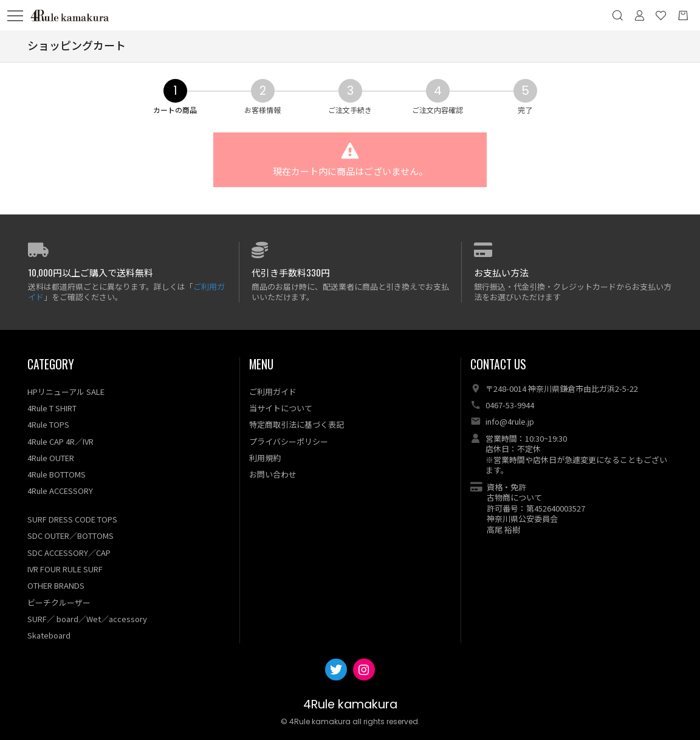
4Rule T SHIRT (52, 408)
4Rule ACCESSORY (60, 491)
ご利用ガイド (273, 392)
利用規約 (265, 458)
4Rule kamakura (350, 704)
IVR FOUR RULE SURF (65, 569)
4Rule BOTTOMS (57, 474)
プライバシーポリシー (289, 441)
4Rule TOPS (48, 425)
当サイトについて (281, 408)
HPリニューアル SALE (66, 392)
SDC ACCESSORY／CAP (69, 553)
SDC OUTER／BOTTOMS (70, 536)
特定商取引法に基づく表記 (297, 425)
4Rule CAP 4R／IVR (60, 441)
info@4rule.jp (510, 422)
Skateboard (49, 635)
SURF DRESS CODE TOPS (72, 519)
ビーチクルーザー (59, 602)
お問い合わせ (273, 474)
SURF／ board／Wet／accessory (87, 619)
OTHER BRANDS (56, 586)
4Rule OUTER (51, 458)
